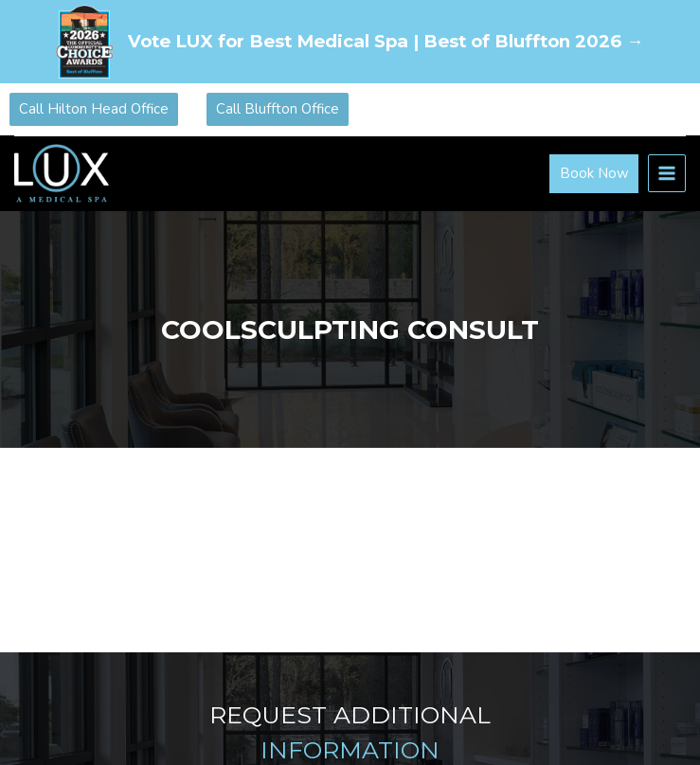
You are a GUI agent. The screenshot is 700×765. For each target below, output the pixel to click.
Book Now (594, 173)
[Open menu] (667, 173)
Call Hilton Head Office (94, 109)
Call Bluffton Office (278, 109)
